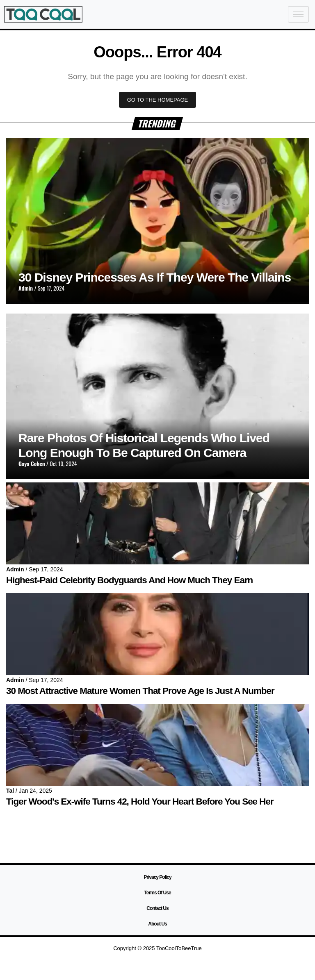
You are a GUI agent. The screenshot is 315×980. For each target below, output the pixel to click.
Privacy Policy (157, 877)
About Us (157, 924)
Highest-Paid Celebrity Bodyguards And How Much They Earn (129, 580)
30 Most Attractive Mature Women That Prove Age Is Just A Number (140, 691)
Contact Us (157, 908)
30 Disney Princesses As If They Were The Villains (155, 277)
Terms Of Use (157, 893)
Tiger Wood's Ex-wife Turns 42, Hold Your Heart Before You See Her (140, 802)
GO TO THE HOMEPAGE (158, 100)
